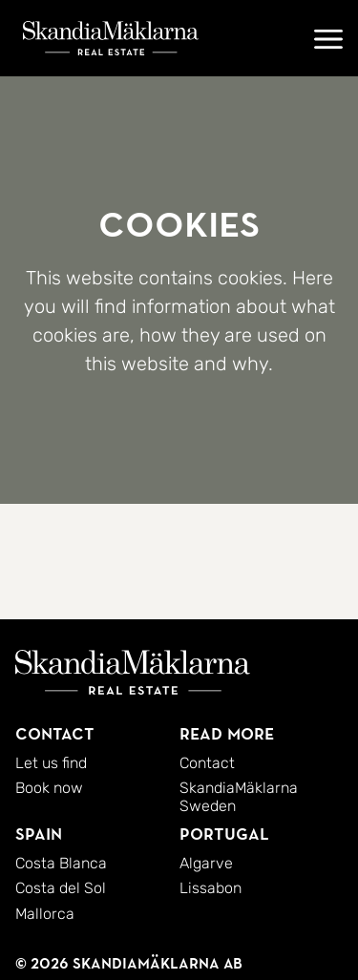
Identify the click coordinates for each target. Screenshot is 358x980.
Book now (49, 788)
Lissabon (211, 888)
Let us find (51, 763)
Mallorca (45, 914)
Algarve (206, 863)
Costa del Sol (61, 888)
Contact (207, 763)
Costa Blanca (61, 863)
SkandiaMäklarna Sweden (239, 796)
